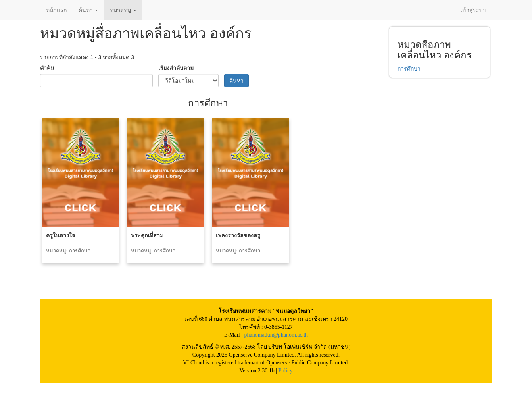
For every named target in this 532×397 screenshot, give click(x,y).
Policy (286, 371)
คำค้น (47, 68)
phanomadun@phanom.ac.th (276, 335)
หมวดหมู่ (123, 10)
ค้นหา (88, 10)
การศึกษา (409, 69)
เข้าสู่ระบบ (473, 10)
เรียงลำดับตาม (176, 68)
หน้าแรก (56, 10)
